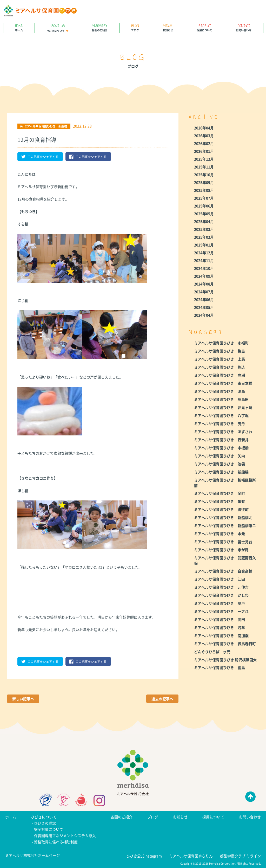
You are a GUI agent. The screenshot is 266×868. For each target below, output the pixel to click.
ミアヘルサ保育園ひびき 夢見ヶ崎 (223, 407)
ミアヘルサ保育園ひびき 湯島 (220, 391)
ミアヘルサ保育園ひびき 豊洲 (220, 375)
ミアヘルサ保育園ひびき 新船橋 (221, 472)
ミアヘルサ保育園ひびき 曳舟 (220, 423)
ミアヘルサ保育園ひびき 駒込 (220, 367)
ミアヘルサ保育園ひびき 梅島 (220, 351)
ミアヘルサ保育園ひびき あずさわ (223, 432)
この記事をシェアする (40, 157)
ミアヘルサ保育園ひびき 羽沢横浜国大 (225, 660)
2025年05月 (204, 214)
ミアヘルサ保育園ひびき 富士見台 (223, 542)
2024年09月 (204, 276)
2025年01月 (204, 245)
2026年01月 (204, 151)
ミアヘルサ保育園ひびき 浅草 (220, 627)
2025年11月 (204, 167)
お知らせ (168, 27)
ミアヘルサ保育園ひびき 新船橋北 (223, 517)
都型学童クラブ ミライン (240, 856)
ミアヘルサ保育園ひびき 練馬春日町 (225, 644)
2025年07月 (204, 198)
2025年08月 (204, 190)
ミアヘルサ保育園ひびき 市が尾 (221, 550)
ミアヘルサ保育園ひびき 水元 (220, 533)
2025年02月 (204, 237)
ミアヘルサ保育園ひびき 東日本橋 (223, 383)
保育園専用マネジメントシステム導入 (65, 835)
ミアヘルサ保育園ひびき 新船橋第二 (225, 525)
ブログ (135, 27)
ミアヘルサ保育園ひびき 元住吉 (221, 587)
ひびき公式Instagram (144, 856)
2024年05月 (204, 307)
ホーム (19, 27)
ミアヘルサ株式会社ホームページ (32, 855)
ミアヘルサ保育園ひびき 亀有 (220, 501)
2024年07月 (204, 292)
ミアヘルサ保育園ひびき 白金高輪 (223, 571)
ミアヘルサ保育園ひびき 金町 (220, 493)
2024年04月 (204, 315)
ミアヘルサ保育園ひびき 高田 (220, 619)
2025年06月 (204, 206)
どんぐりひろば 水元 (212, 652)
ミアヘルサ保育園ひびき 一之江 (221, 611)
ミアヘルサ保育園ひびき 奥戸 (220, 603)
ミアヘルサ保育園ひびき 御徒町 (221, 509)
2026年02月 (204, 143)
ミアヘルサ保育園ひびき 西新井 (221, 440)
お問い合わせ (244, 27)
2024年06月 (204, 299)
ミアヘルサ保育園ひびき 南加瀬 (221, 635)
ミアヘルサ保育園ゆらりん (191, 856)
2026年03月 (204, 136)
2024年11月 (204, 260)
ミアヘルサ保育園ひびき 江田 (220, 579)
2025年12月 (204, 159)
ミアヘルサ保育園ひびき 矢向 (220, 456)
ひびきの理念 (45, 823)
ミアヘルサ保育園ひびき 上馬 (220, 359)
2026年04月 (204, 128)
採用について (204, 27)
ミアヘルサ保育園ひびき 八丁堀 (221, 415)
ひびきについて (57, 28)
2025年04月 (204, 221)
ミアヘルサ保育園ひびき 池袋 (220, 464)
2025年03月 (204, 229)
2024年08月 (204, 284)
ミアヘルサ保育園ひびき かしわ (221, 595)
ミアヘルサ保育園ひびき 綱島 (220, 667)
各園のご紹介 (100, 27)
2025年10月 (204, 175)
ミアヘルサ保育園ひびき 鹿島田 (221, 399)
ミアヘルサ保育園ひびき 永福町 (221, 343)
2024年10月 (204, 268)
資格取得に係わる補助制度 (56, 842)
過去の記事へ (162, 699)
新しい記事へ (23, 699)
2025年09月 (204, 182)
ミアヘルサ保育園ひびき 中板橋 (221, 448)
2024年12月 (204, 253)
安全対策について (49, 829)
